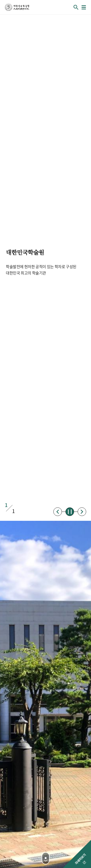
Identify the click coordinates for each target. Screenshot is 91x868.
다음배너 (82, 512)
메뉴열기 (84, 7)
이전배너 (58, 512)
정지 (70, 512)
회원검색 (76, 7)
